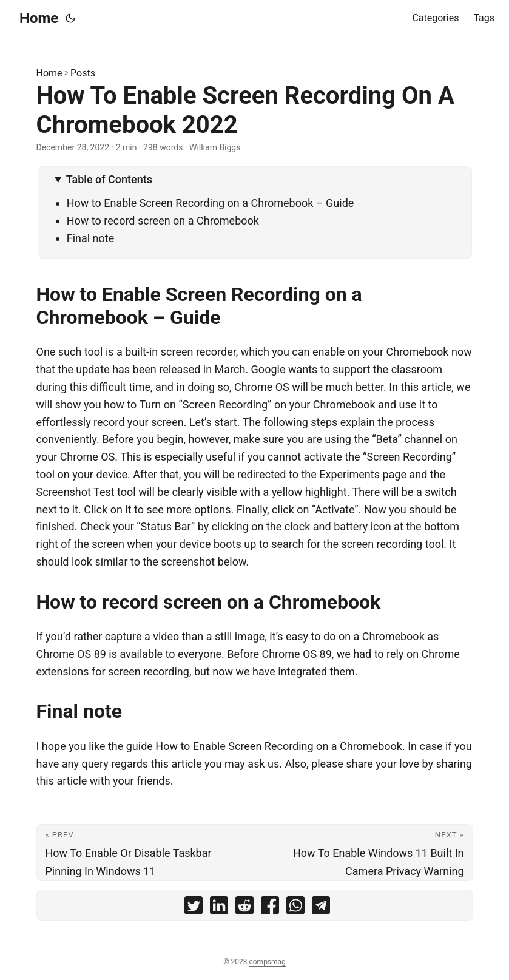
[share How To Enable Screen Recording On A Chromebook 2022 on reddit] (244, 908)
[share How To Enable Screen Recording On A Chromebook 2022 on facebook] (270, 908)
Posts (83, 73)
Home (39, 18)
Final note (91, 238)
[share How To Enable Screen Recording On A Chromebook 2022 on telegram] (321, 908)
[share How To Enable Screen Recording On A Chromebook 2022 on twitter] (194, 908)
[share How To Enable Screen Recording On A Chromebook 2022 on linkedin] (219, 908)
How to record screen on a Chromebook (163, 221)
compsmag (267, 962)
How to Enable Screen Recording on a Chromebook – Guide (211, 203)
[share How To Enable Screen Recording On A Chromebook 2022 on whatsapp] (295, 908)
